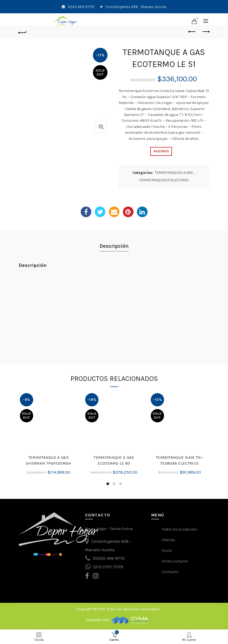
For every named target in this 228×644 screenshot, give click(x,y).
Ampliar (101, 127)
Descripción (114, 246)
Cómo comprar (175, 561)
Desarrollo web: (98, 620)
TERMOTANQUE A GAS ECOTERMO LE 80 (114, 460)
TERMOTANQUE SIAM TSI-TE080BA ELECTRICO (179, 460)
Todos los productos (180, 529)
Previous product (192, 32)
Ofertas (169, 540)
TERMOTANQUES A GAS (174, 173)
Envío (167, 551)
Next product (206, 32)
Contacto (170, 572)
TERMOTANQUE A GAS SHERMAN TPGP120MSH (48, 460)
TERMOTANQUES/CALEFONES (164, 180)
